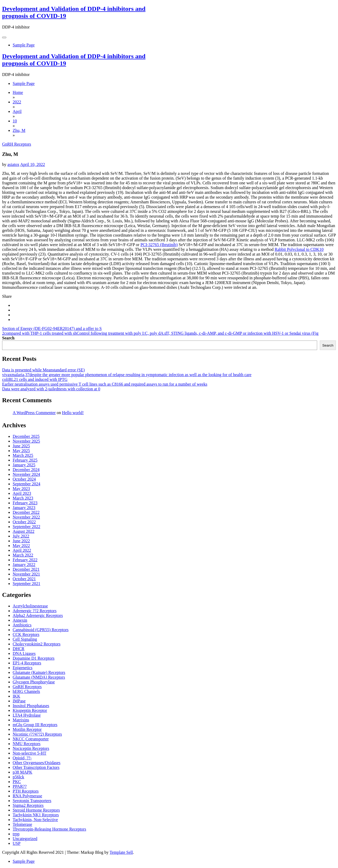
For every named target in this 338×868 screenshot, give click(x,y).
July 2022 (21, 536)
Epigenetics (23, 668)
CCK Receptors (26, 634)
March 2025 (23, 455)
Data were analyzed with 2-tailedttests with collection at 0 (51, 389)
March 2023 (23, 498)
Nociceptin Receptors (31, 748)
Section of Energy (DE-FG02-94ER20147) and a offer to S (52, 329)
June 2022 (21, 541)
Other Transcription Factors (36, 767)
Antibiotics (22, 625)
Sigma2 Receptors (28, 805)
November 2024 (26, 474)
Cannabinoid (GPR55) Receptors (41, 630)
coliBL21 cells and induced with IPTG (35, 379)
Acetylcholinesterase (30, 606)
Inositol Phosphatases (31, 706)
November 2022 (26, 517)
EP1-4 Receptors (27, 663)
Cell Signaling (25, 639)
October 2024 (24, 479)
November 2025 (26, 441)
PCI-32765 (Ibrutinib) (159, 245)
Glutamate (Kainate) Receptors (39, 672)
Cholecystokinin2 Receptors (37, 644)
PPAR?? (20, 786)
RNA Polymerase (27, 796)
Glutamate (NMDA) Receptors (39, 677)
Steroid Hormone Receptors (36, 810)
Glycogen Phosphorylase (34, 682)
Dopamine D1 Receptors (34, 658)
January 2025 (24, 465)
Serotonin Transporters (32, 801)
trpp (16, 834)
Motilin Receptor (27, 729)
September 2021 (26, 584)
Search (8, 338)
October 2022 (24, 522)
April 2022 (22, 550)
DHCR (18, 649)
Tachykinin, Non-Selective (35, 820)
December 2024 (26, 470)
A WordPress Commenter (34, 413)
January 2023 (24, 508)
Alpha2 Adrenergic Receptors (38, 615)
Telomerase (22, 824)
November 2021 (26, 574)
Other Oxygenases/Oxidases (37, 763)
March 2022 (23, 555)
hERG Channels (26, 691)
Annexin (20, 620)
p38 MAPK (22, 772)
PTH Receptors (26, 791)
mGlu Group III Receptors (35, 725)
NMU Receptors (27, 744)
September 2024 (26, 484)
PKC (17, 782)
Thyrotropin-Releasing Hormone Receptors (49, 829)
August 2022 (24, 531)
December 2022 (26, 512)
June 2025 (21, 446)
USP (17, 843)
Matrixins (21, 720)
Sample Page (24, 45)
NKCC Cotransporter (31, 739)
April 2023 (22, 493)
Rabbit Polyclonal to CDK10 (299, 249)
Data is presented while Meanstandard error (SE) (43, 370)
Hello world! (73, 413)
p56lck (18, 777)
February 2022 (25, 560)
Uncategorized (25, 839)
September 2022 (26, 527)
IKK (16, 696)
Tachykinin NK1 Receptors (36, 815)
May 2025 (21, 451)
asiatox (13, 164)
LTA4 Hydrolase (27, 715)
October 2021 (24, 579)
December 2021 (26, 569)
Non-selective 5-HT (30, 753)
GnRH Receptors (17, 144)
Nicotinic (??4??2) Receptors (37, 734)
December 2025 (26, 436)
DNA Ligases (24, 653)
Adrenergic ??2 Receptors (35, 611)
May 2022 (21, 546)
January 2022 (24, 565)
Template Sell (121, 852)
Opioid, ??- (22, 758)
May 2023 (21, 489)
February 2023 (25, 503)
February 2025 (25, 460)
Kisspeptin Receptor (30, 710)
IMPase (19, 701)
